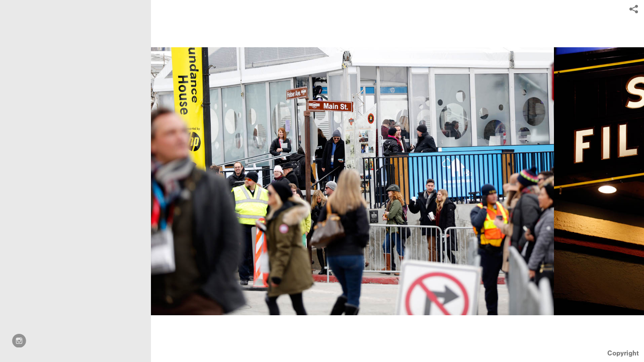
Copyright (623, 353)
